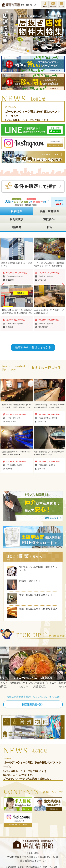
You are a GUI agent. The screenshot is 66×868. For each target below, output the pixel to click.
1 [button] (28, 51)
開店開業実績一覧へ (33, 704)
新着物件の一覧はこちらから (33, 347)
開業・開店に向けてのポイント (30, 599)
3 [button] (38, 51)
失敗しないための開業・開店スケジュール (32, 571)
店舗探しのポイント (24, 585)
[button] (3, 285)
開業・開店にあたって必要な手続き (32, 612)
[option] (33, 32)
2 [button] (33, 51)
